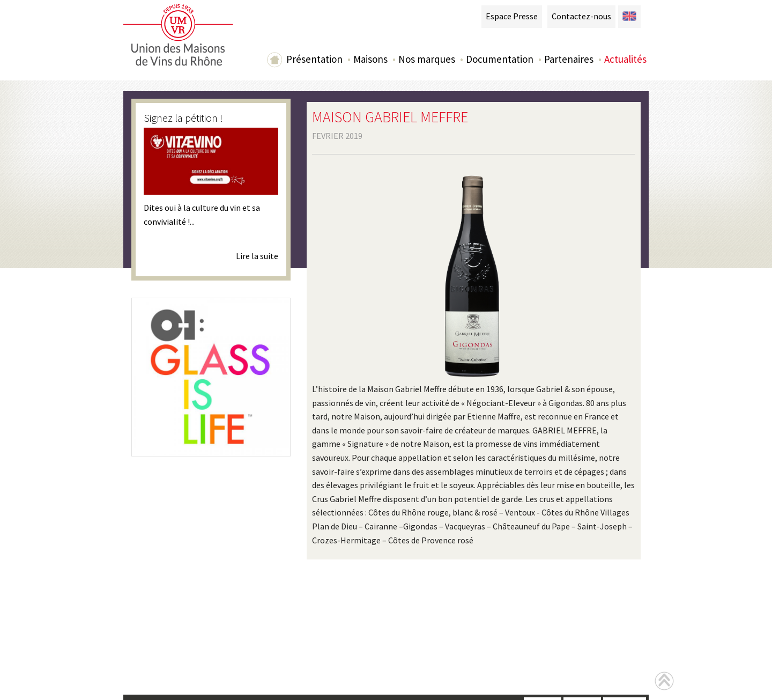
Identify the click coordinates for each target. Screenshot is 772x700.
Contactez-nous (581, 16)
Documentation (500, 59)
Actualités (625, 59)
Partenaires (569, 59)
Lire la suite (257, 256)
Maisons (370, 59)
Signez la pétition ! (183, 118)
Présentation (314, 59)
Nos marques (427, 59)
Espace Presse (512, 16)
